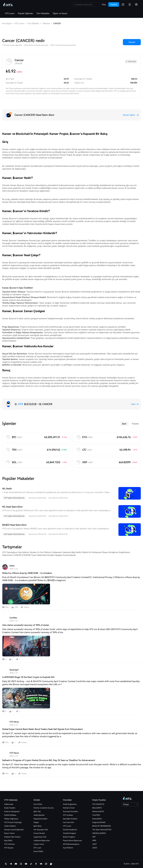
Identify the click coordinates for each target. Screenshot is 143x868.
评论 (7, 607)
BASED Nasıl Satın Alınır (14, 525)
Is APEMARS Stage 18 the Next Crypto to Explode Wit (28, 677)
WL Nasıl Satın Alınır (12, 507)
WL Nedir (7, 489)
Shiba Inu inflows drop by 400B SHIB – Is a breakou (27, 573)
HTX (21, 404)
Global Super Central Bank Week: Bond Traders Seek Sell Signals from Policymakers (43, 729)
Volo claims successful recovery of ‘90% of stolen (26, 625)
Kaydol (132, 42)
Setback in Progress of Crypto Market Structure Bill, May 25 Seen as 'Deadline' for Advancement (49, 760)
